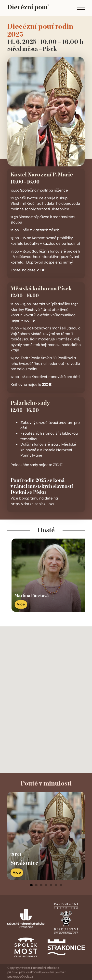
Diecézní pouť (28, 8)
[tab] (31, 885)
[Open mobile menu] (81, 8)
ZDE (41, 270)
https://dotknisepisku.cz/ (33, 504)
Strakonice (24, 863)
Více (17, 873)
